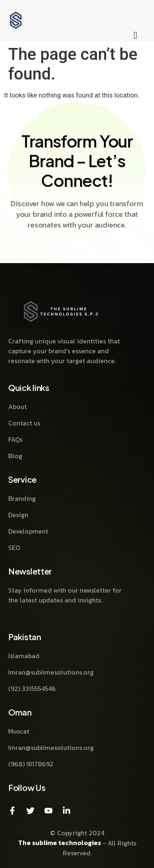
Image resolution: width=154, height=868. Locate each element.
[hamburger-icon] (136, 36)
